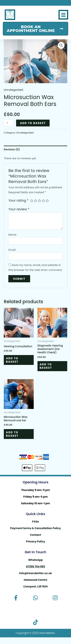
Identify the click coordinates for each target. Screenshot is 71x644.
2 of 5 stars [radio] (35, 201)
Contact (35, 535)
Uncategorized (13, 90)
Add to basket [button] (12, 360)
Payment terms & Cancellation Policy (36, 528)
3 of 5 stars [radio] (39, 201)
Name (12, 235)
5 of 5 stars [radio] (47, 201)
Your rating (18, 200)
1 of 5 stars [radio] (32, 201)
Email (12, 250)
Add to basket (33, 123)
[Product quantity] (9, 123)
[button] (63, 15)
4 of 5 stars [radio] (43, 201)
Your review (19, 209)
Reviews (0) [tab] (12, 149)
